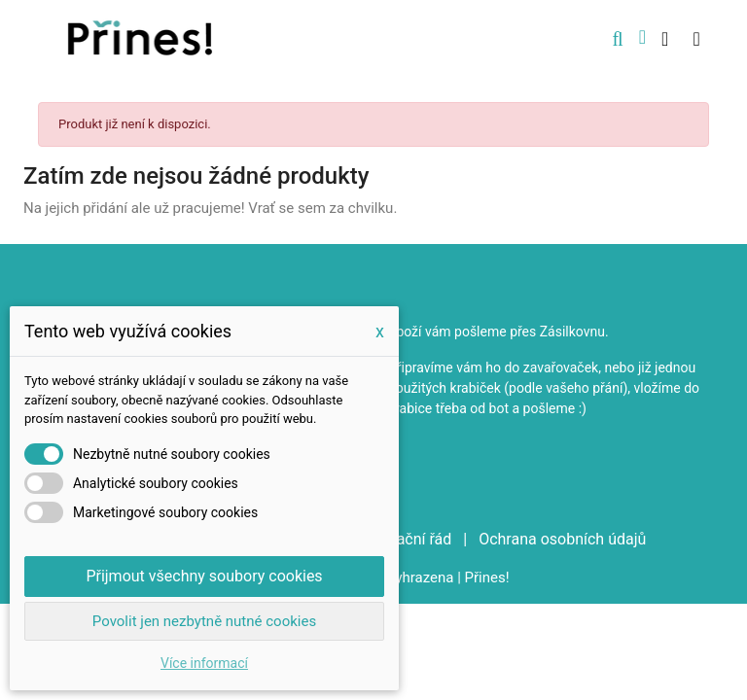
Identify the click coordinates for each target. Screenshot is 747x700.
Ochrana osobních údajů (562, 539)
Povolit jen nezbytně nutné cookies (204, 621)
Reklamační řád (401, 539)
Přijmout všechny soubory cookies (204, 576)
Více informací (204, 663)
